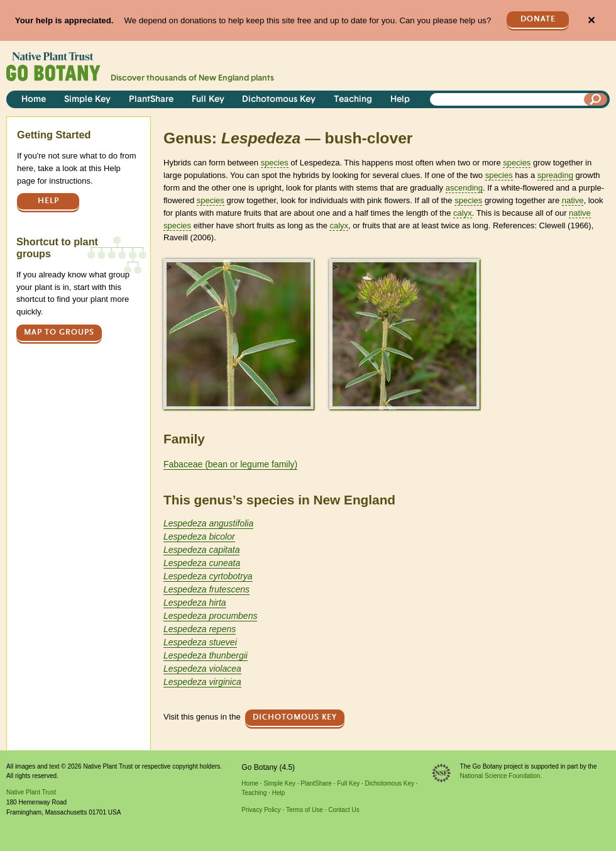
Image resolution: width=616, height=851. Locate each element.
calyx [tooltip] (463, 213)
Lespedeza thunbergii (206, 655)
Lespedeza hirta (195, 603)
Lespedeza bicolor (199, 537)
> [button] (169, 267)
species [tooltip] (275, 163)
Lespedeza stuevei (200, 642)
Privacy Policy (261, 810)
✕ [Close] (591, 20)
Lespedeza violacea (202, 669)
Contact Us (344, 810)
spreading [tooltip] (555, 175)
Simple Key (87, 100)
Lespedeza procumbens (210, 616)
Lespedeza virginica (202, 682)
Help (400, 100)
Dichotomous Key (279, 100)
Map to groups (59, 332)
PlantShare (151, 100)
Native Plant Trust (31, 792)
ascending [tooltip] (464, 188)
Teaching (353, 100)
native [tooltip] (573, 200)
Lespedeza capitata (201, 550)
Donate (538, 19)
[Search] (596, 99)
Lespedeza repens (200, 629)
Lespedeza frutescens (206, 589)
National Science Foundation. (501, 776)
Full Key (208, 100)
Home (34, 100)
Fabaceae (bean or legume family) (230, 464)
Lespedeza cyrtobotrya (208, 576)
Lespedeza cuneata (202, 563)
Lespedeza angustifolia (208, 523)
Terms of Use (305, 810)
